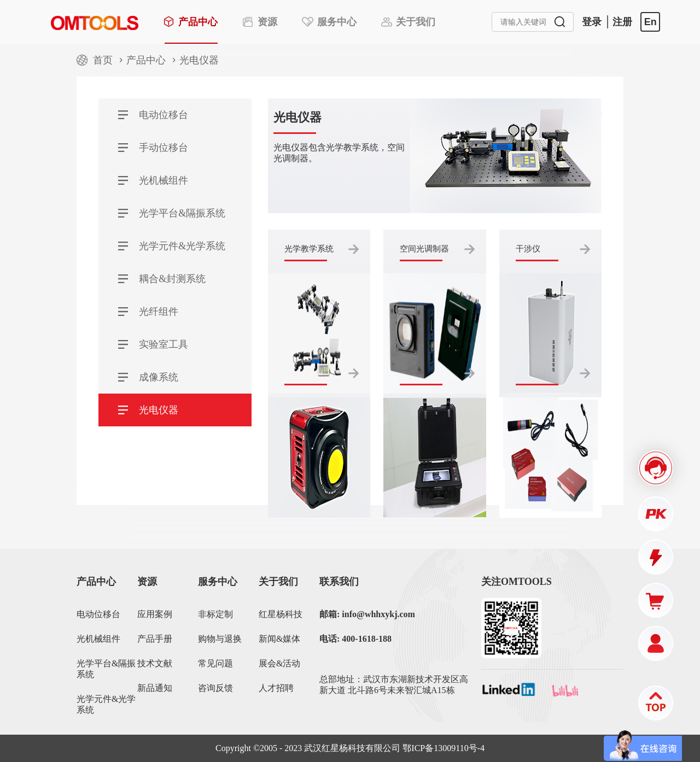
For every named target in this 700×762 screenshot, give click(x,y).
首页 (103, 60)
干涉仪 (528, 249)
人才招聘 (276, 688)
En (651, 22)
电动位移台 (98, 614)
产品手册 (155, 639)
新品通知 (155, 688)
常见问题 (215, 663)
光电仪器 (199, 60)
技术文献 (155, 663)
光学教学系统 (309, 249)
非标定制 (215, 614)
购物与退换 (220, 639)
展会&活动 (279, 663)
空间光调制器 (424, 249)
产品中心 (146, 60)
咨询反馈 (215, 688)
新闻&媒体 (279, 639)
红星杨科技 (281, 614)
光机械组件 (98, 639)
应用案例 (155, 614)
